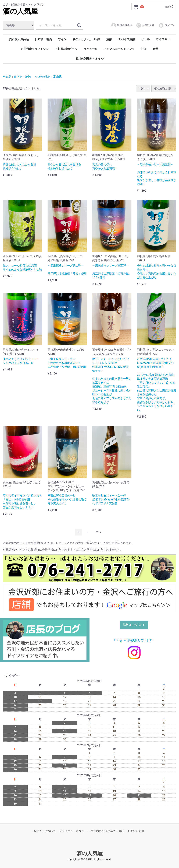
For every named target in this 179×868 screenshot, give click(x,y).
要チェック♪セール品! (86, 39)
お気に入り (145, 25)
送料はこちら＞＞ (134, 625)
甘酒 (144, 49)
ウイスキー (163, 39)
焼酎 (109, 39)
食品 (156, 49)
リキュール (91, 49)
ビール (145, 39)
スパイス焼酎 (127, 39)
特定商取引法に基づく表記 (107, 831)
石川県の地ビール (66, 49)
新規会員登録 (121, 25)
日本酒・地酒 (43, 39)
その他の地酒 (42, 77)
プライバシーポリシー (73, 831)
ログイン (167, 25)
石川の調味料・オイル (89, 59)
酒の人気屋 (20, 11)
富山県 (57, 77)
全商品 (7, 77)
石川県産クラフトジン (35, 49)
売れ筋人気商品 (19, 39)
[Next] (98, 532)
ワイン (62, 39)
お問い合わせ (136, 831)
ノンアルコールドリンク (119, 49)
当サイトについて (44, 831)
